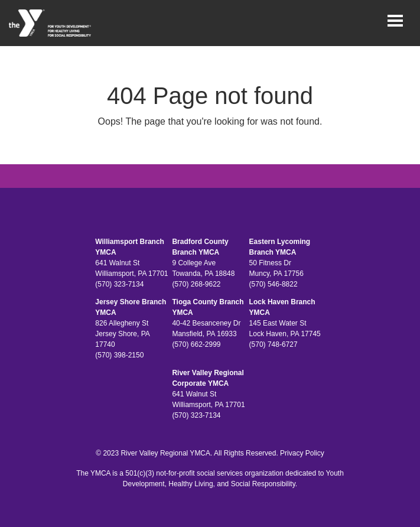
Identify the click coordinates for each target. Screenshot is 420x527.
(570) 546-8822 (274, 284)
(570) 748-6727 (274, 344)
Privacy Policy (302, 453)
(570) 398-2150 (119, 355)
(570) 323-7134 (119, 284)
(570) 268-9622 (196, 284)
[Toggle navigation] (395, 21)
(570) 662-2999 (196, 344)
